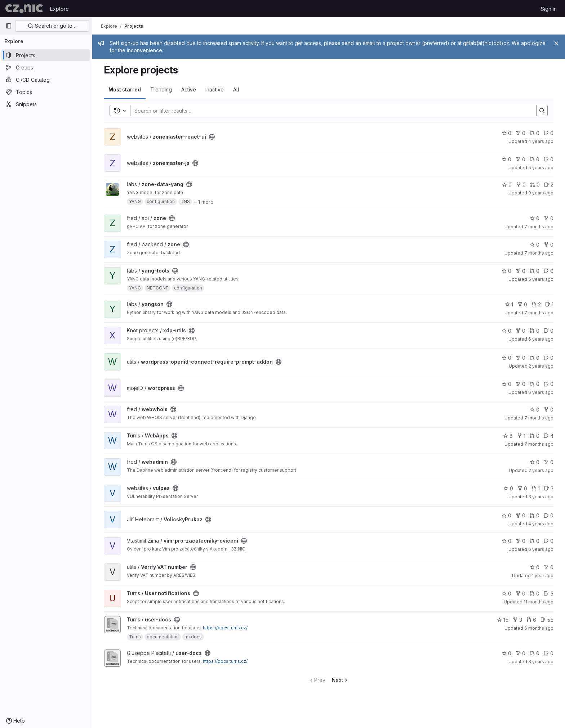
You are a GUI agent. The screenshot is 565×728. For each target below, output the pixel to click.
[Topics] (46, 92)
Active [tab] (189, 89)
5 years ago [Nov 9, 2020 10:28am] (541, 279)
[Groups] (46, 67)
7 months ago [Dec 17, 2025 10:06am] (539, 444)
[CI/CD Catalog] (46, 80)
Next (340, 680)
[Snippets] (46, 104)
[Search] (330, 111)
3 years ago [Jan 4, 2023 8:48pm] (541, 662)
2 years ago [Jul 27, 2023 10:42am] (541, 366)
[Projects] (46, 55)
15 (503, 620)
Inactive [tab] (215, 89)
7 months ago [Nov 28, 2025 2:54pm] (539, 227)
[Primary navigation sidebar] (9, 26)
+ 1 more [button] (204, 202)
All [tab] (236, 89)
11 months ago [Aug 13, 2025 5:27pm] (539, 602)
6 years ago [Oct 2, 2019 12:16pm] (541, 339)
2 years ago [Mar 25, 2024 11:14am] (541, 470)
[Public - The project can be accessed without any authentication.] (212, 137)
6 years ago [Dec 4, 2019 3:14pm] (541, 549)
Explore (59, 9)
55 (547, 620)
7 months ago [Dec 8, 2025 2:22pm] (539, 313)
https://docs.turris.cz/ (225, 628)
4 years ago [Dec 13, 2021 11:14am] (541, 141)
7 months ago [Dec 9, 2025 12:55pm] (539, 253)
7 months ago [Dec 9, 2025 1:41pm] (539, 418)
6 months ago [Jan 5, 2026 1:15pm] (539, 628)
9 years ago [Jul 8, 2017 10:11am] (541, 193)
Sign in (549, 9)
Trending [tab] (161, 89)
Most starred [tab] (125, 89)
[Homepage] (24, 9)
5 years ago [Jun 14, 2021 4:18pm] (541, 168)
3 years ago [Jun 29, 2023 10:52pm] (541, 497)
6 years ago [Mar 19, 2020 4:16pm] (541, 392)
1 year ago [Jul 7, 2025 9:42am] (543, 576)
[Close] (556, 43)
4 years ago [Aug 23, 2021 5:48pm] (541, 524)
